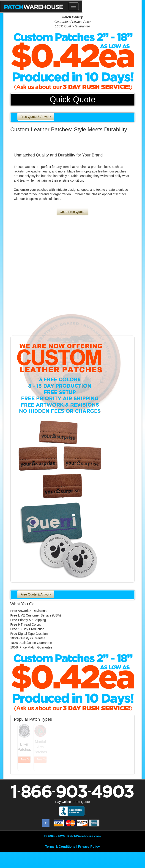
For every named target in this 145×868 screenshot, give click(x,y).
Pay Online (63, 802)
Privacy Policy (89, 847)
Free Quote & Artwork (36, 117)
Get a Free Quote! (72, 212)
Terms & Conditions (60, 847)
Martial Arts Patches (40, 747)
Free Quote (82, 802)
